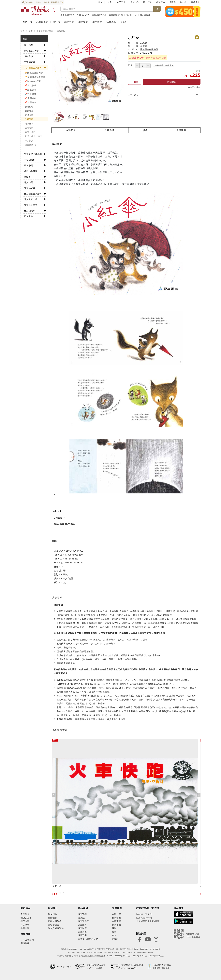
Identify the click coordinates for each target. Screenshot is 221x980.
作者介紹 (109, 130)
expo (123, 22)
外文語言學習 (31, 205)
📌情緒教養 (30, 85)
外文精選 (29, 182)
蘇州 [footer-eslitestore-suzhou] (114, 932)
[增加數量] (148, 66)
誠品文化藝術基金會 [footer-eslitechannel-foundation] (88, 939)
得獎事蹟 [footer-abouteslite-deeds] (25, 928)
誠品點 (184, 2)
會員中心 (134, 2)
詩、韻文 (29, 140)
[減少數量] (137, 66)
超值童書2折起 (31, 51)
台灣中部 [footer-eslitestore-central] (117, 918)
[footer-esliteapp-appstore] (184, 914)
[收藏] (135, 82)
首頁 (23, 31)
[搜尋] (107, 9)
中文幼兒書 (30, 62)
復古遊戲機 (145, 15)
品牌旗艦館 (42, 22)
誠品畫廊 (97, 22)
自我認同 (61, 31)
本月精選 (29, 45)
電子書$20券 (132, 15)
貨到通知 (172, 82)
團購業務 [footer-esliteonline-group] (25, 943)
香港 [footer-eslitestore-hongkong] (114, 928)
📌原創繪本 (30, 98)
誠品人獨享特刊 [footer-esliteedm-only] (144, 918)
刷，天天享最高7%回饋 (148, 58)
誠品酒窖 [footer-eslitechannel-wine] (82, 935)
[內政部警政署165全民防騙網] (187, 934)
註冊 (110, 2)
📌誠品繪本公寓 (33, 81)
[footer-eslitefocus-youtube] (148, 939)
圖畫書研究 (30, 145)
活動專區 (111, 22)
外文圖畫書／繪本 (33, 194)
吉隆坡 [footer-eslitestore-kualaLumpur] (115, 939)
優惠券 (172, 2)
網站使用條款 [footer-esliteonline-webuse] (55, 921)
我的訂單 (147, 2)
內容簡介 (71, 130)
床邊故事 (29, 115)
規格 (145, 130)
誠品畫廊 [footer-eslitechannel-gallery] (82, 925)
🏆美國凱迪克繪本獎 (35, 77)
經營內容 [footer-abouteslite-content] (25, 921)
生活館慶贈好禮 (116, 15)
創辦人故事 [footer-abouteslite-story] (26, 918)
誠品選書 (69, 22)
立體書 (27, 177)
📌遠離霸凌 (30, 90)
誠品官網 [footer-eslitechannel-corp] (82, 914)
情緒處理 (29, 107)
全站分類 (27, 22)
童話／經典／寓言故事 (36, 136)
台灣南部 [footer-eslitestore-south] (117, 921)
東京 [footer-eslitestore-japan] (114, 935)
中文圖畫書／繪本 (45, 31)
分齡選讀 (29, 56)
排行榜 (56, 22)
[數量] (143, 66)
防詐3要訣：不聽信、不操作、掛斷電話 (42, 2)
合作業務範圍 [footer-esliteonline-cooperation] (27, 940)
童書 (31, 31)
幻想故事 (29, 111)
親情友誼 (29, 128)
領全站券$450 (83, 15)
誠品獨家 (83, 22)
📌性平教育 (30, 94)
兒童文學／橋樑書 (33, 154)
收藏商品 (161, 2)
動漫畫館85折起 (99, 15)
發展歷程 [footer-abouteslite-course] (25, 925)
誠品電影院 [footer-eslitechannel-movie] (83, 921)
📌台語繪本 (30, 102)
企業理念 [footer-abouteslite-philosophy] (25, 914)
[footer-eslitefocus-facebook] (140, 939)
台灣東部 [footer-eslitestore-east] (117, 925)
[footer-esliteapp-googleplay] (184, 921)
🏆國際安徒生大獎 (34, 73)
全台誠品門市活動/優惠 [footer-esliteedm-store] (148, 921)
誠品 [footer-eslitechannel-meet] (83, 917)
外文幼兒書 (30, 188)
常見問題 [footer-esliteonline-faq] (52, 914)
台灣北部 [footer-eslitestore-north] (117, 914)
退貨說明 (181, 130)
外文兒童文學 (31, 199)
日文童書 (29, 216)
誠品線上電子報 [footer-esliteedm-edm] (144, 914)
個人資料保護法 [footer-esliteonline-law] (56, 928)
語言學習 (29, 165)
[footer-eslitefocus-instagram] (156, 939)
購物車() (196, 2)
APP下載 (121, 2)
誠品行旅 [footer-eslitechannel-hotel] (82, 932)
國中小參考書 (31, 171)
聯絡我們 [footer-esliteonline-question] (52, 918)
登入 (100, 2)
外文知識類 (30, 211)
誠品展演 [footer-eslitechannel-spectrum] (82, 928)
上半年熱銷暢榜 (67, 15)
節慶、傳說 (30, 132)
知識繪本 (29, 123)
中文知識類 (30, 160)
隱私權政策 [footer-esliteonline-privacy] (54, 925)
